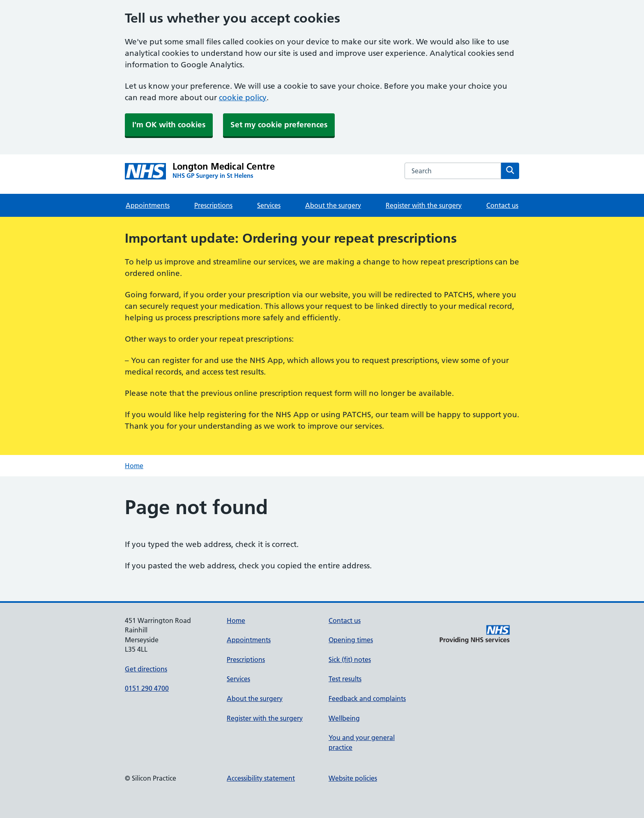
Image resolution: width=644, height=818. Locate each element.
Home (134, 466)
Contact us (502, 205)
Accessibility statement (261, 778)
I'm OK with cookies (169, 125)
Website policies (353, 778)
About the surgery (333, 205)
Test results (345, 679)
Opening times (351, 640)
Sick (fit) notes (350, 659)
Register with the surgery (424, 205)
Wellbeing (344, 718)
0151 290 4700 (147, 688)
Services (269, 205)
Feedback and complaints (367, 699)
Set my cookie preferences (279, 125)
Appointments (148, 205)
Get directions (146, 669)
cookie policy (243, 98)
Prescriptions (213, 205)
